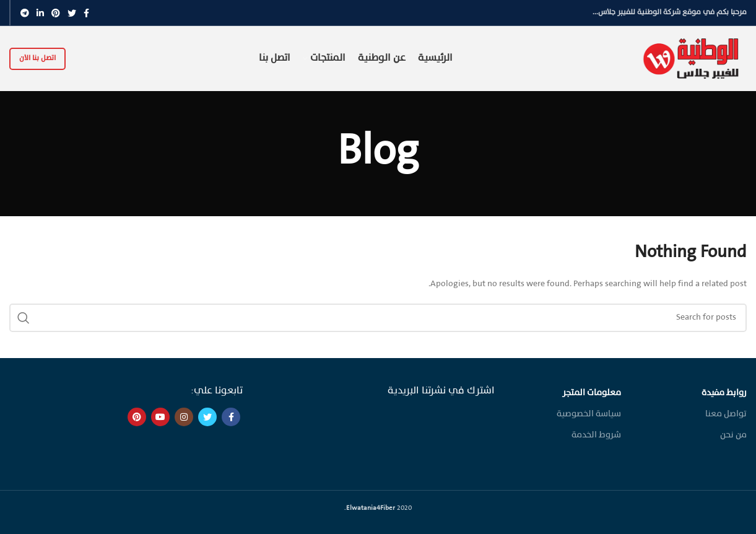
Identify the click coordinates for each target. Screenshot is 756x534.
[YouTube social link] (160, 417)
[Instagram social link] (184, 417)
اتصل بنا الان (37, 58)
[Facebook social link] (86, 13)
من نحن (733, 435)
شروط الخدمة (596, 435)
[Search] (378, 318)
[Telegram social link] (25, 13)
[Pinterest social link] (56, 13)
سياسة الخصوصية (589, 414)
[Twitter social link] (72, 13)
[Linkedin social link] (40, 13)
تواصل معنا (726, 414)
